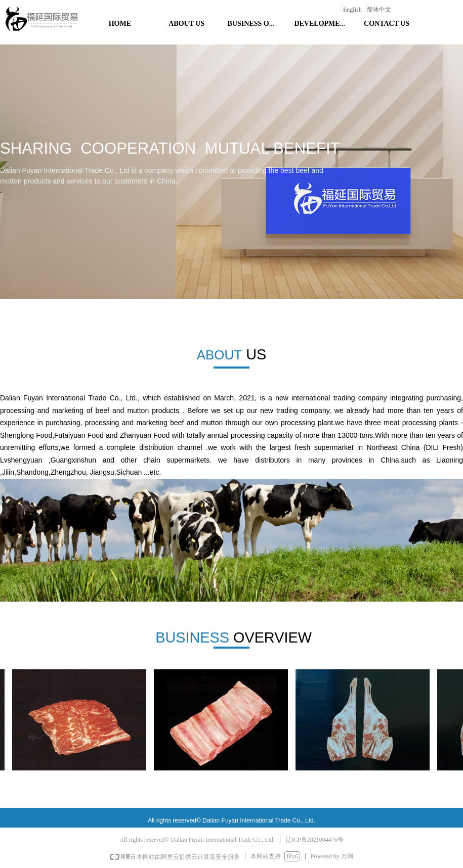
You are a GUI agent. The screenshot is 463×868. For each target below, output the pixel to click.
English (352, 10)
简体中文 (379, 10)
